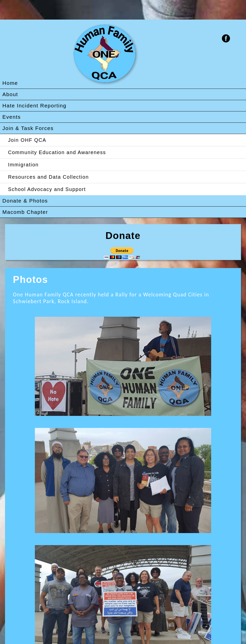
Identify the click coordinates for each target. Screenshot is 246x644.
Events (12, 117)
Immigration (23, 165)
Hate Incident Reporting (34, 106)
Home (10, 83)
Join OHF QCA (27, 140)
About (10, 94)
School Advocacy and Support (47, 189)
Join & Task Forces (28, 128)
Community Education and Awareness (57, 152)
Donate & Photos (25, 201)
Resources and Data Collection (48, 177)
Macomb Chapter (25, 212)
